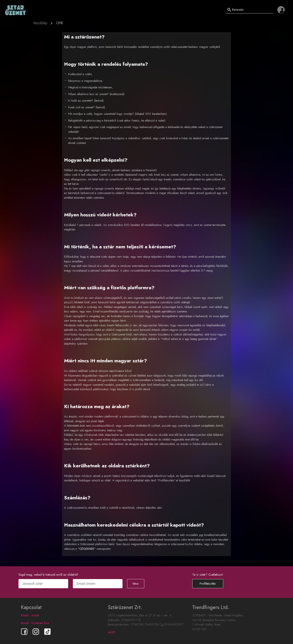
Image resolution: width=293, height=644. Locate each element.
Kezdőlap (40, 23)
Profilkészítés (208, 584)
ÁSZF (112, 632)
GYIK (60, 23)
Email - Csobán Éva (35, 623)
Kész (136, 584)
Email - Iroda (30, 615)
